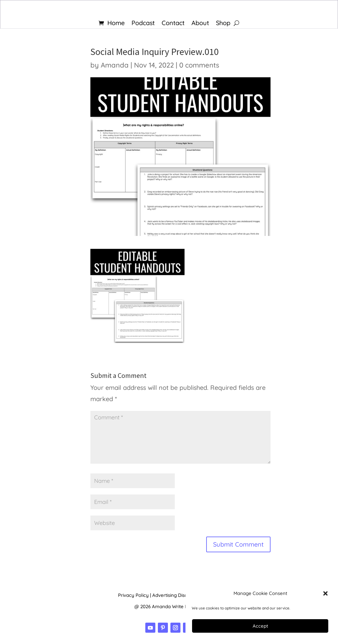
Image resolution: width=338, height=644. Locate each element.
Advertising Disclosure (177, 595)
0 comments (199, 65)
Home (116, 24)
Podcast (143, 24)
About (200, 24)
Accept (260, 626)
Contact (173, 24)
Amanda (115, 65)
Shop (223, 24)
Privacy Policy (133, 595)
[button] (325, 593)
